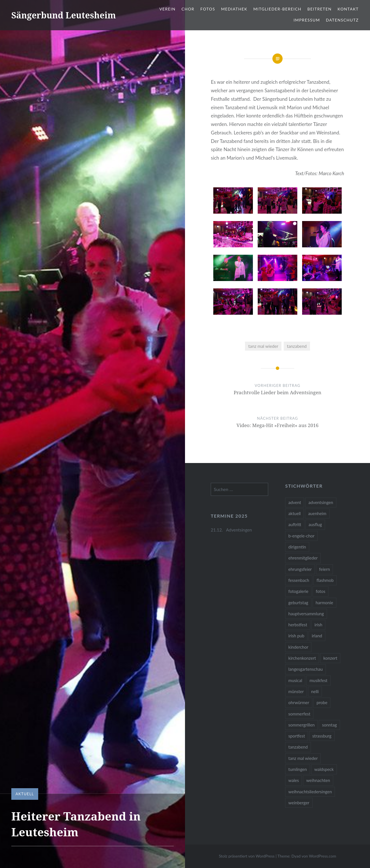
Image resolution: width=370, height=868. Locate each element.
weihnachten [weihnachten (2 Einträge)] (318, 780)
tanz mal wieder (263, 346)
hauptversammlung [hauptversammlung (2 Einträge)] (306, 614)
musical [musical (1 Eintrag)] (295, 680)
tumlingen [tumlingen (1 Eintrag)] (298, 769)
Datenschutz (342, 20)
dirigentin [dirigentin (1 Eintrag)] (297, 547)
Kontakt (348, 9)
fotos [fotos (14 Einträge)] (320, 591)
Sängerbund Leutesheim (64, 15)
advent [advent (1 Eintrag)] (295, 502)
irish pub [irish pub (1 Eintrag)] (296, 636)
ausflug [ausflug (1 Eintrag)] (315, 524)
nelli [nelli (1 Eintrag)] (315, 691)
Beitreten (319, 9)
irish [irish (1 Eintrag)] (319, 625)
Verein (167, 9)
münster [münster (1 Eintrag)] (296, 691)
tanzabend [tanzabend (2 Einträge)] (298, 747)
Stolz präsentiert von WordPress (247, 856)
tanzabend (297, 346)
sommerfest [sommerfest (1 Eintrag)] (299, 714)
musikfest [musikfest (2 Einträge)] (318, 680)
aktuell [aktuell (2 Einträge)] (294, 513)
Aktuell (25, 794)
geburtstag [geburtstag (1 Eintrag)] (298, 603)
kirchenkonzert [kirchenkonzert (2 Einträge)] (302, 658)
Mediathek (234, 9)
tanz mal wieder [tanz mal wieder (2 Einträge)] (303, 758)
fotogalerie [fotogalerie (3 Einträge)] (298, 591)
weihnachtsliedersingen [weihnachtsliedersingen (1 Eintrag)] (310, 792)
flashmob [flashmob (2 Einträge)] (325, 580)
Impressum (307, 20)
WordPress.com (322, 856)
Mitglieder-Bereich (277, 9)
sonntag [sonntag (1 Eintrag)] (329, 725)
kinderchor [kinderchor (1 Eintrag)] (298, 647)
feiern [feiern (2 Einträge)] (324, 569)
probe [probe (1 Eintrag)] (322, 702)
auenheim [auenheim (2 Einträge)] (317, 513)
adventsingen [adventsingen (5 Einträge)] (321, 502)
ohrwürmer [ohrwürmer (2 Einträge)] (299, 702)
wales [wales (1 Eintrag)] (293, 780)
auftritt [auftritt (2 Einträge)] (295, 524)
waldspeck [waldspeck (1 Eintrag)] (324, 769)
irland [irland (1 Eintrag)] (317, 636)
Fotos (208, 9)
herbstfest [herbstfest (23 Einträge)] (298, 625)
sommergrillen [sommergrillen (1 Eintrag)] (301, 725)
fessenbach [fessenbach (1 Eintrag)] (299, 580)
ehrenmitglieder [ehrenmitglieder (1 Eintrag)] (303, 558)
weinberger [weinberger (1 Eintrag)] (299, 803)
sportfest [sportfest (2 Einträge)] (297, 736)
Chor (188, 9)
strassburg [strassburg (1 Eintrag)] (322, 736)
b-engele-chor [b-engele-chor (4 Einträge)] (301, 536)
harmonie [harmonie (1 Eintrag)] (324, 603)
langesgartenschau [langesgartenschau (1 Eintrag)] (306, 669)
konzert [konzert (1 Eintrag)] (330, 658)
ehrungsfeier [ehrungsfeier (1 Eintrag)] (300, 569)
